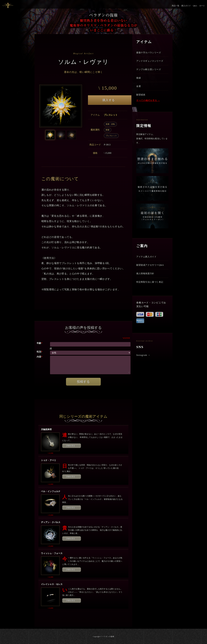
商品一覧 (176, 6)
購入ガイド (186, 6)
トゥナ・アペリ (49, 460)
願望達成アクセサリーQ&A (151, 268)
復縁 (139, 79)
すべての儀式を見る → (148, 103)
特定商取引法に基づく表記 (151, 286)
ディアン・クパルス (51, 522)
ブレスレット (111, 136)
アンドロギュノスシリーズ (151, 61)
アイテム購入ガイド (147, 259)
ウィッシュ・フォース (52, 553)
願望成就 (141, 97)
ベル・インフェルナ (51, 491)
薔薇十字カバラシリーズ (149, 53)
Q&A (195, 6)
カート (202, 6)
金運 (139, 88)
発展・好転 (110, 124)
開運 (108, 130)
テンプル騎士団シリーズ (149, 70)
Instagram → (143, 360)
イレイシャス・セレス (52, 584)
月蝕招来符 (46, 429)
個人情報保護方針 (146, 277)
